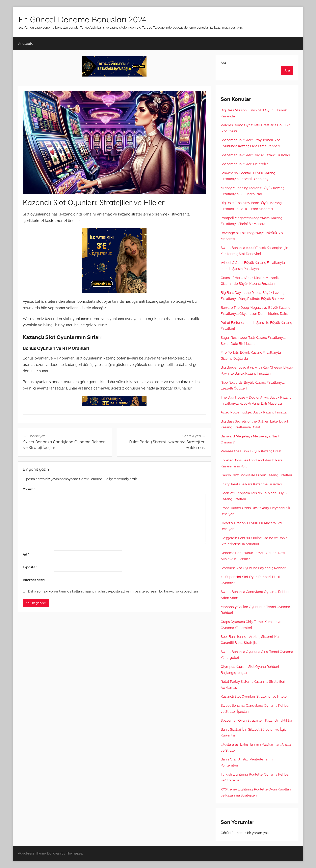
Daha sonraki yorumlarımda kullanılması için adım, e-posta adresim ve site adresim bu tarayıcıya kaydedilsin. (113, 591)
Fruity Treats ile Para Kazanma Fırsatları (251, 484)
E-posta (30, 567)
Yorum (29, 489)
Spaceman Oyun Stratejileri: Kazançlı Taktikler (256, 720)
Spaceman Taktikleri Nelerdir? (244, 164)
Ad (26, 554)
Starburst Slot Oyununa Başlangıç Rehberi (254, 568)
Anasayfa (26, 43)
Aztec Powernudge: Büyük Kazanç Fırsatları (255, 412)
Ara (223, 63)
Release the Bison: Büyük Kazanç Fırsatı (252, 451)
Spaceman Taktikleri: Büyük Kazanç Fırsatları (255, 155)
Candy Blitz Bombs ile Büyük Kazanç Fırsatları (256, 475)
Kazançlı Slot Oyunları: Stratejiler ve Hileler (254, 696)
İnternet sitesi (34, 580)
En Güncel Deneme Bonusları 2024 (82, 19)
